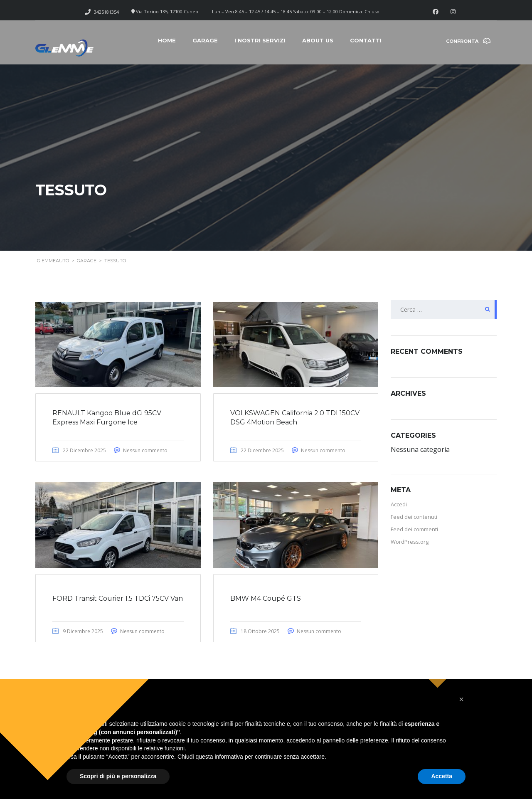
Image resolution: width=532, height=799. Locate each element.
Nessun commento (145, 450)
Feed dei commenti (414, 529)
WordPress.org (410, 542)
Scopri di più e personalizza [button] (118, 776)
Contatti (366, 40)
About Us (318, 40)
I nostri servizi (260, 40)
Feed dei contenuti (414, 517)
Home (167, 40)
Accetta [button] (442, 776)
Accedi (399, 504)
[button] (461, 699)
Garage (205, 40)
